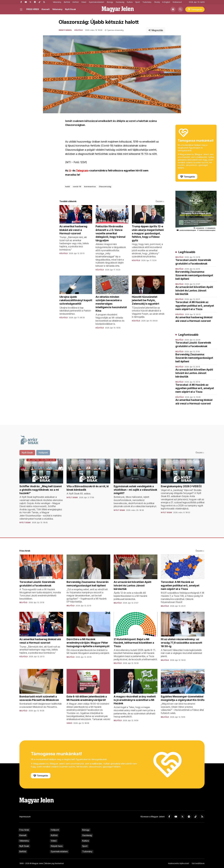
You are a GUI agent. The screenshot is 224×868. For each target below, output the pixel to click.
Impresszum (25, 817)
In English (166, 2)
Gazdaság (120, 2)
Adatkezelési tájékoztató (179, 863)
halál (67, 186)
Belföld (67, 2)
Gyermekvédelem (96, 2)
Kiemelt (46, 9)
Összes (160, 201)
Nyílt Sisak (70, 9)
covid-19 (77, 186)
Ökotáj (157, 2)
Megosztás (156, 30)
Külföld (76, 2)
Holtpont (55, 830)
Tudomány (147, 2)
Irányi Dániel (65, 30)
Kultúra (130, 2)
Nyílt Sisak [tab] (27, 453)
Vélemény (57, 2)
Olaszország (105, 186)
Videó (84, 2)
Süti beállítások (198, 863)
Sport (138, 2)
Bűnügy (110, 2)
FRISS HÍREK (33, 9)
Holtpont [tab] (43, 453)
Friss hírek (24, 830)
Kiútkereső (177, 2)
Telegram (82, 170)
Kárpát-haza (57, 846)
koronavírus (90, 186)
